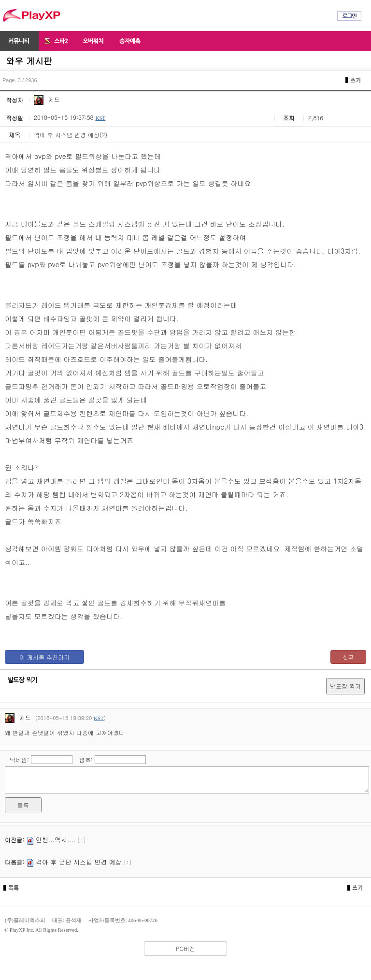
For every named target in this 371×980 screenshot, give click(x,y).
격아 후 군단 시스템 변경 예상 (79, 862)
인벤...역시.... (56, 840)
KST (100, 118)
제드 (47, 99)
